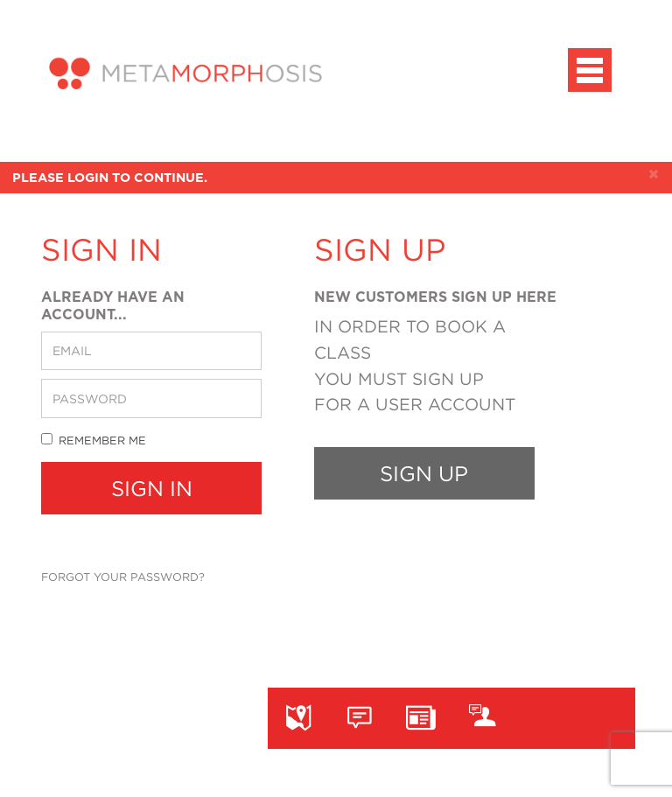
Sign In (152, 488)
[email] (151, 351)
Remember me (94, 440)
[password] (151, 398)
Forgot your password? (123, 577)
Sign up (424, 473)
